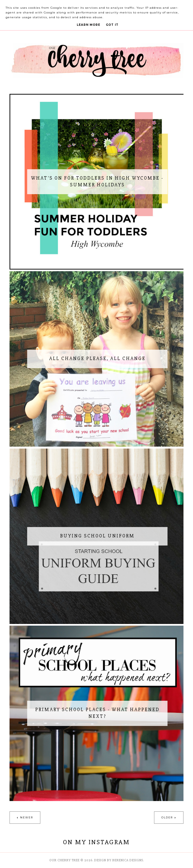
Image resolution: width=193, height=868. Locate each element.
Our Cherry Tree (64, 860)
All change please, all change (97, 358)
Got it (112, 25)
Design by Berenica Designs (119, 860)
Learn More (89, 25)
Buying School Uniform (97, 536)
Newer (27, 817)
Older (167, 817)
